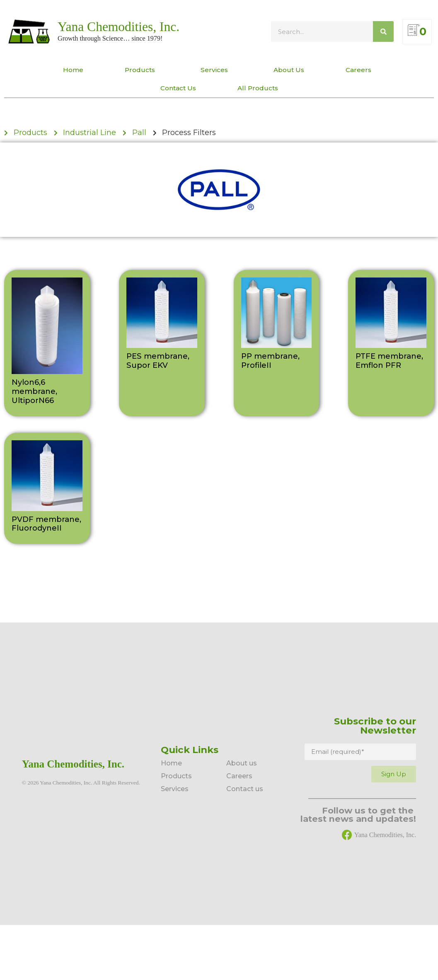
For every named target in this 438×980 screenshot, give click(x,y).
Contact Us (178, 88)
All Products (258, 88)
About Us (289, 70)
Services (216, 70)
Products (142, 70)
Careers (361, 70)
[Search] (383, 31)
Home (73, 70)
